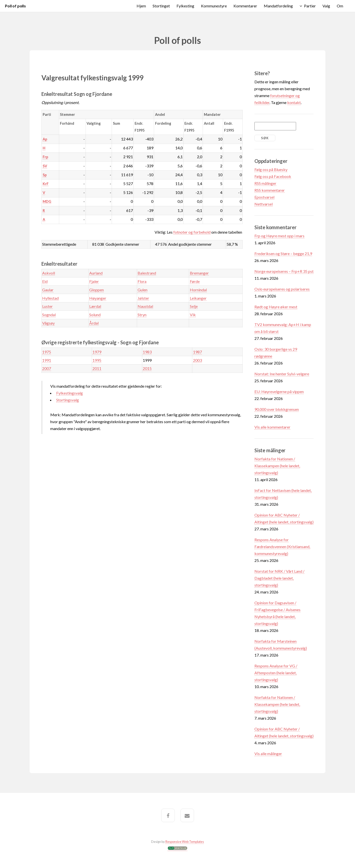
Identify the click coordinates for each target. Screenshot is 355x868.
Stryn (142, 315)
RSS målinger (265, 183)
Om (340, 6)
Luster (47, 306)
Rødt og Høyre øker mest (276, 307)
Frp (45, 157)
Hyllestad (50, 298)
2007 (47, 368)
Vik (193, 315)
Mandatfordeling (278, 6)
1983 (147, 352)
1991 (47, 360)
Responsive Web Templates (185, 842)
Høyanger (98, 298)
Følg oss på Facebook (273, 176)
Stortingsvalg (68, 400)
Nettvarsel (264, 204)
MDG (47, 201)
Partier (310, 6)
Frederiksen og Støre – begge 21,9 (283, 253)
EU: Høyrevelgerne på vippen (279, 391)
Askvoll (49, 273)
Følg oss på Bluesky (271, 169)
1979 (97, 352)
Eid (45, 281)
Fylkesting (185, 6)
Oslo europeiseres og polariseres (282, 289)
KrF (46, 184)
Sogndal (49, 315)
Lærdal (95, 306)
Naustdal (145, 306)
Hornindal (198, 290)
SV (45, 166)
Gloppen (97, 290)
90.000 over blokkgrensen (277, 409)
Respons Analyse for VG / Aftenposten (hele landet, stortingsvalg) (276, 673)
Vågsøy (48, 323)
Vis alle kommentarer (272, 427)
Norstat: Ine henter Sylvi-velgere (282, 374)
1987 (197, 352)
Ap (45, 139)
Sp (45, 175)
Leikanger (198, 298)
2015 (147, 368)
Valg (326, 6)
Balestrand (147, 273)
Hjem (141, 6)
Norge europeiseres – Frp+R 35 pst (284, 271)
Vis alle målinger (268, 754)
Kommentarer (245, 6)
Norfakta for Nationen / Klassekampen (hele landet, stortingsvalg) (277, 466)
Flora (142, 281)
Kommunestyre (214, 6)
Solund (95, 315)
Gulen (142, 290)
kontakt (294, 102)
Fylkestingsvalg (70, 393)
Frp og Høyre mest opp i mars (279, 236)
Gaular (48, 290)
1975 (47, 352)
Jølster (143, 298)
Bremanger (199, 273)
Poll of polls (15, 6)
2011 (97, 368)
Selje (194, 306)
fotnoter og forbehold (192, 232)
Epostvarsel (264, 197)
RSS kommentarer (270, 190)
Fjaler (94, 281)
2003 (197, 360)
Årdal (94, 323)
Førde (195, 281)
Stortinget (161, 6)
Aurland (96, 273)
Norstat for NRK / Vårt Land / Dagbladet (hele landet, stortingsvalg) (279, 578)
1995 (97, 360)
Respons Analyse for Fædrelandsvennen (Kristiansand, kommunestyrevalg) (282, 547)
